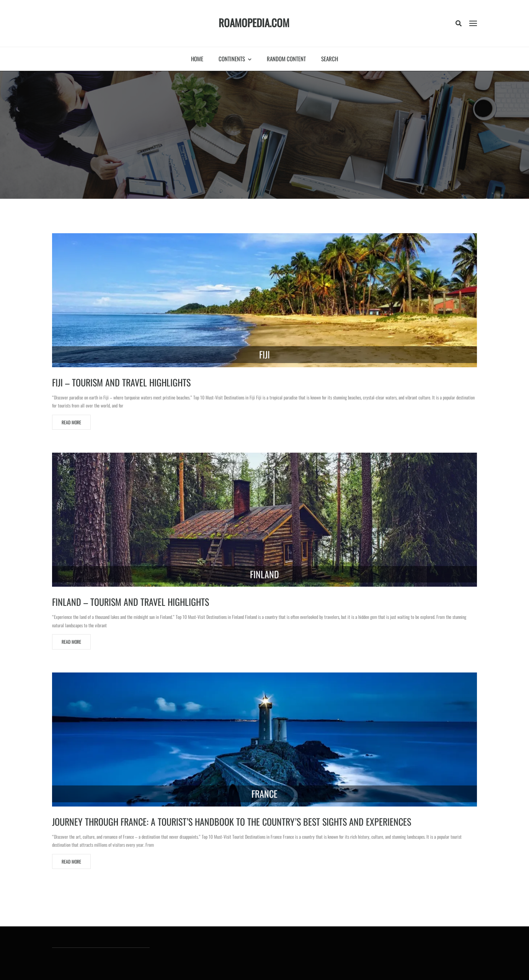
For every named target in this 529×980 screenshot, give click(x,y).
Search (330, 59)
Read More (71, 422)
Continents (235, 59)
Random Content (286, 59)
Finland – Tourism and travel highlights (131, 602)
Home (197, 59)
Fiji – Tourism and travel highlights (121, 382)
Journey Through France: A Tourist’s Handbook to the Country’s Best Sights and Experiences (232, 821)
